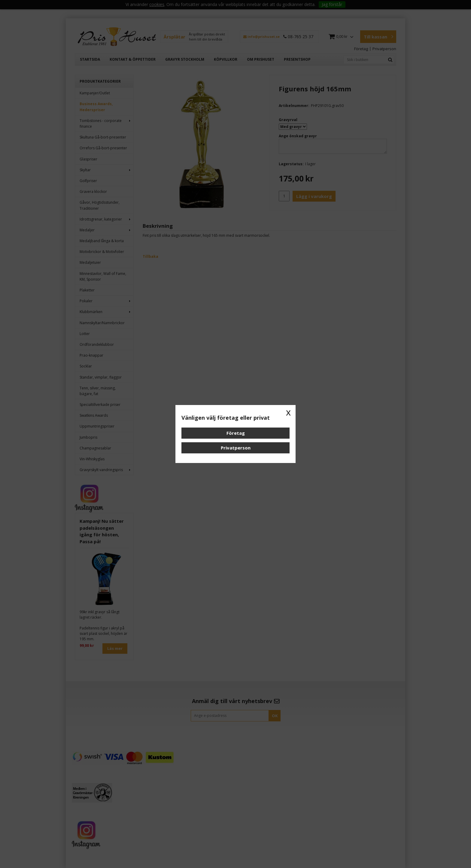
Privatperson (236, 448)
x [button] (288, 412)
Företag (236, 433)
